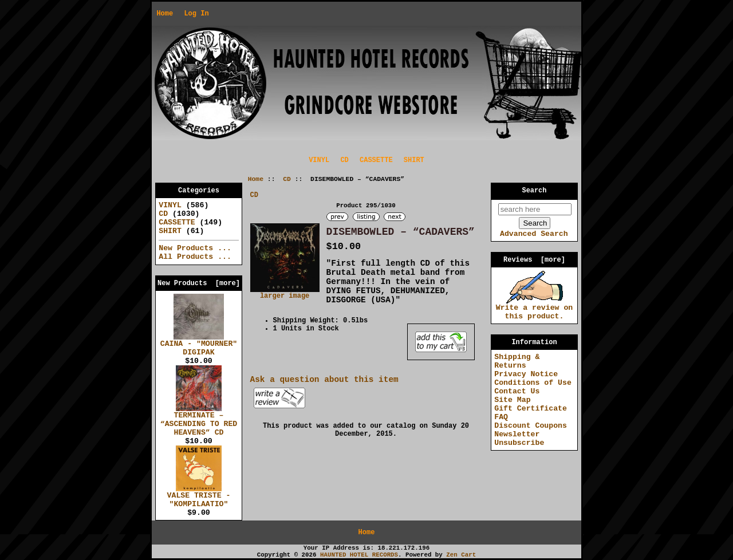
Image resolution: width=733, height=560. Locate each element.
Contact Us (517, 391)
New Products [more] (199, 283)
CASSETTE (376, 160)
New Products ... (195, 248)
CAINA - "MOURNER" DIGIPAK (199, 345)
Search (535, 191)
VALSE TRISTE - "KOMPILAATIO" (199, 497)
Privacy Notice (526, 374)
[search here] (535, 209)
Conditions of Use (533, 383)
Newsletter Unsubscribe (519, 439)
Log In (196, 14)
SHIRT (414, 160)
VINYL (319, 160)
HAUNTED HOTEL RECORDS (359, 555)
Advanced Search (534, 234)
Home (165, 14)
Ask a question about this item (324, 380)
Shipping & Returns (517, 361)
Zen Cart (461, 555)
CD (287, 179)
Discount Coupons (531, 426)
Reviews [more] (534, 260)
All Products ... (195, 257)
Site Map (512, 400)
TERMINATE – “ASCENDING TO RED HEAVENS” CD (199, 421)
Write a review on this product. (535, 309)
